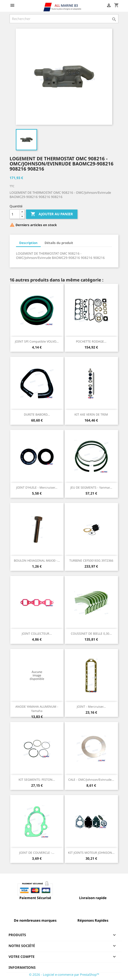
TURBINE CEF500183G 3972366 (91, 560)
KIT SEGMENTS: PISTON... (37, 780)
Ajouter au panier (52, 214)
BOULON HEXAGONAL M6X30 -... (37, 560)
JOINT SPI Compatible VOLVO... (37, 341)
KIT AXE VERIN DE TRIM (91, 414)
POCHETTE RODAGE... (91, 341)
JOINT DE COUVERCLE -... (37, 853)
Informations (22, 967)
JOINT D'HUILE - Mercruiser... (37, 487)
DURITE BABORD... (37, 414)
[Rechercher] (64, 19)
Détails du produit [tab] (59, 243)
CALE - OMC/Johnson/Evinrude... (91, 780)
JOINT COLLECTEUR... (37, 633)
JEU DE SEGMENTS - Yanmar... (91, 487)
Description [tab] (28, 243)
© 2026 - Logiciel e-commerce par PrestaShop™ (64, 974)
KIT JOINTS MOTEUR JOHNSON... (91, 853)
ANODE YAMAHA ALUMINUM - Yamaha (37, 709)
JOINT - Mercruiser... (91, 707)
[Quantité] (15, 214)
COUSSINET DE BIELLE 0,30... (91, 633)
